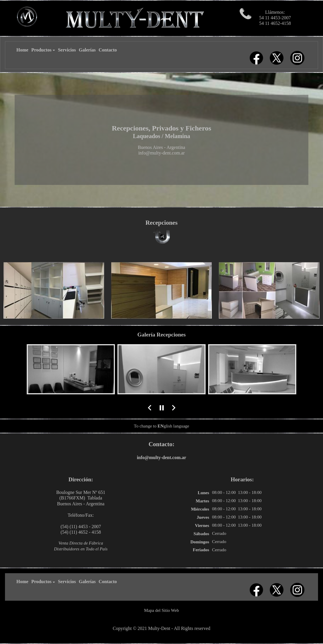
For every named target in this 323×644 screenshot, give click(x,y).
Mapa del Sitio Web (162, 610)
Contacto (108, 50)
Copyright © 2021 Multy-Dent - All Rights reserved (161, 628)
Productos (43, 50)
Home (22, 50)
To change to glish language (162, 426)
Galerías (87, 50)
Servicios (67, 50)
